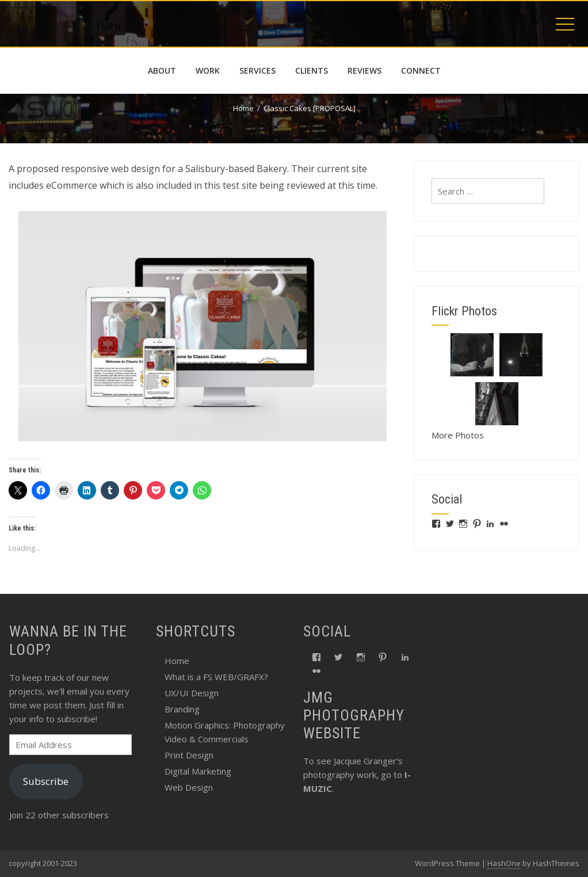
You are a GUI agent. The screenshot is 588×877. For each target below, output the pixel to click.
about (162, 70)
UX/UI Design (192, 693)
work (208, 70)
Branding (182, 709)
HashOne (504, 863)
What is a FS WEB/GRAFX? (216, 677)
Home (177, 661)
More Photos (458, 435)
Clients (312, 70)
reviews (364, 70)
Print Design (189, 755)
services (257, 70)
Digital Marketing (198, 771)
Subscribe (46, 781)
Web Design (189, 787)
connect (421, 70)
